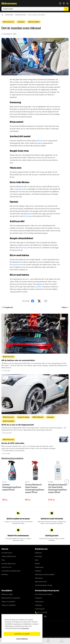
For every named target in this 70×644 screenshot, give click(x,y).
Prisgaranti (38, 599)
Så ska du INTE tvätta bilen (13, 443)
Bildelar (37, 564)
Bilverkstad (39, 557)
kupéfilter (39, 287)
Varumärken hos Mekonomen (11, 572)
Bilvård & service (21, 15)
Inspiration (21, 22)
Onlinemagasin (40, 610)
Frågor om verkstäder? (9, 606)
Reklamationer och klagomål (11, 599)
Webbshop (38, 553)
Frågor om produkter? (8, 602)
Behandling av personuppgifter (45, 575)
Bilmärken (5, 575)
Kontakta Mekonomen (9, 564)
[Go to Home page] (9, 3)
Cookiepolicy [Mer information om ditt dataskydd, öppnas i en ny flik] (25, 628)
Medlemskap (39, 568)
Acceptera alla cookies (22, 634)
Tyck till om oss (6, 568)
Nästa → (65, 307)
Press (3, 561)
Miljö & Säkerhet (38, 417)
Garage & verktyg (23, 417)
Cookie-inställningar (22, 639)
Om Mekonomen (7, 553)
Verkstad (48, 641)
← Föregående (7, 307)
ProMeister (38, 606)
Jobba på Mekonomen (9, 557)
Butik (37, 561)
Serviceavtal (39, 579)
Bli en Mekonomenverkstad (44, 595)
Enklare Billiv (9, 15)
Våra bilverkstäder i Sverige (44, 586)
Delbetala (38, 572)
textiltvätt (39, 141)
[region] (22, 628)
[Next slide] (67, 482)
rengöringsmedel (20, 189)
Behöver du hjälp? (7, 595)
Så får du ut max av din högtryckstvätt (18, 425)
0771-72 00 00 (42, 613)
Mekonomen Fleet (41, 582)
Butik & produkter (34, 22)
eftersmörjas (23, 248)
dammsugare (28, 216)
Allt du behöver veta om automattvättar (18, 360)
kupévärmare (17, 265)
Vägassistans (39, 602)
